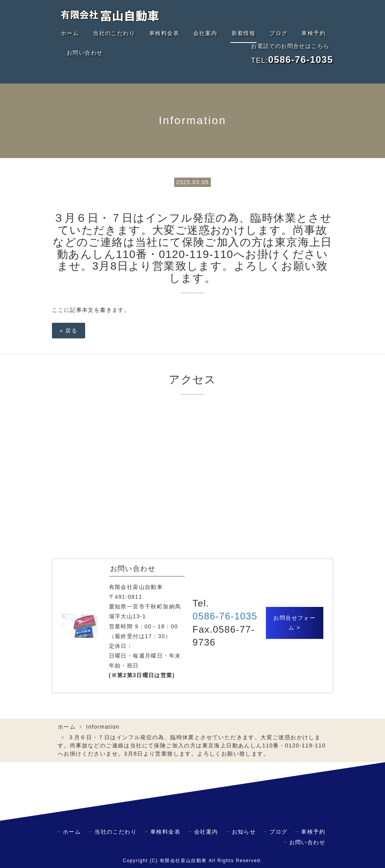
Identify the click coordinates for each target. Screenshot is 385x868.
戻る (69, 331)
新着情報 (244, 33)
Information (103, 727)
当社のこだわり (114, 33)
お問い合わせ (85, 53)
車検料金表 (164, 33)
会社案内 (205, 33)
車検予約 (314, 33)
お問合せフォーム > (294, 623)
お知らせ (244, 832)
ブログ (278, 33)
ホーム (70, 33)
